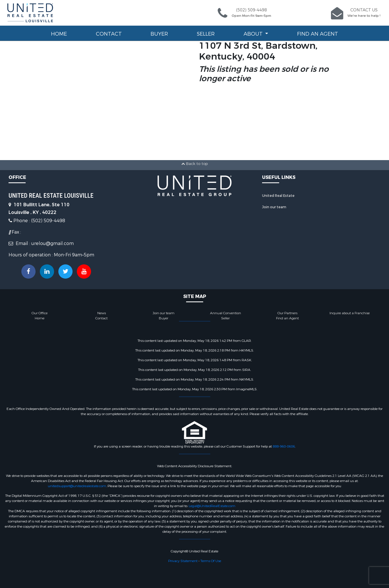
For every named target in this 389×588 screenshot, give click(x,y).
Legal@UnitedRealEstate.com (212, 506)
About (254, 34)
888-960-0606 (284, 446)
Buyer (159, 34)
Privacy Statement (183, 561)
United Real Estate (278, 196)
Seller (206, 34)
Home (59, 34)
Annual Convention (226, 313)
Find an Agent (318, 34)
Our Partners (287, 313)
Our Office (40, 313)
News (102, 313)
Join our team (274, 207)
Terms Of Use (211, 561)
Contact (109, 34)
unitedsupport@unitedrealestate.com (77, 486)
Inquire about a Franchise (350, 313)
